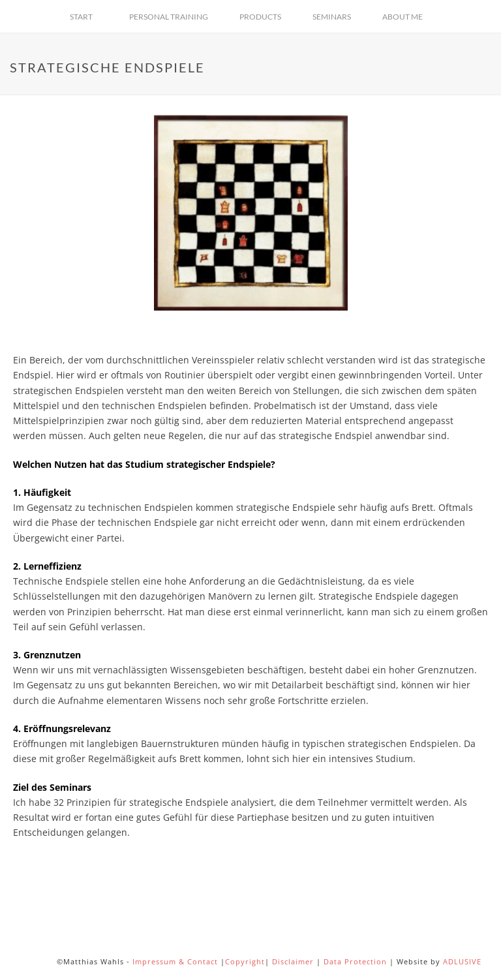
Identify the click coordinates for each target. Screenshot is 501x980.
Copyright (245, 961)
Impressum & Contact (175, 961)
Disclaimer (293, 961)
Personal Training (169, 17)
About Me (402, 17)
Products (260, 17)
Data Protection (355, 961)
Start (81, 17)
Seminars (332, 17)
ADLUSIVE (462, 961)
